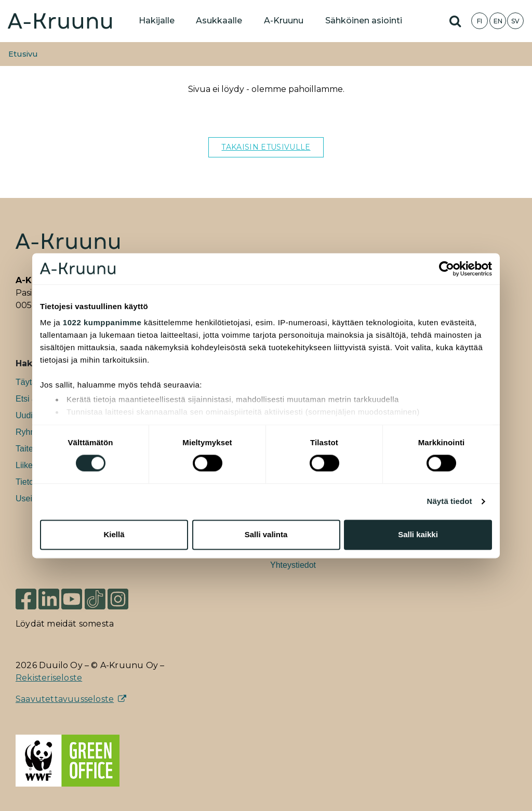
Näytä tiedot (450, 502)
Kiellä (114, 534)
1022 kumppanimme (102, 322)
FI (480, 21)
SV (515, 21)
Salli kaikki (418, 534)
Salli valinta (266, 534)
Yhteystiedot (293, 565)
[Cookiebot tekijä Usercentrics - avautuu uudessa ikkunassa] (447, 269)
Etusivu (23, 54)
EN (498, 21)
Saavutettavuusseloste (65, 699)
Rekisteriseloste (49, 678)
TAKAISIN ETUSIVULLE (266, 147)
